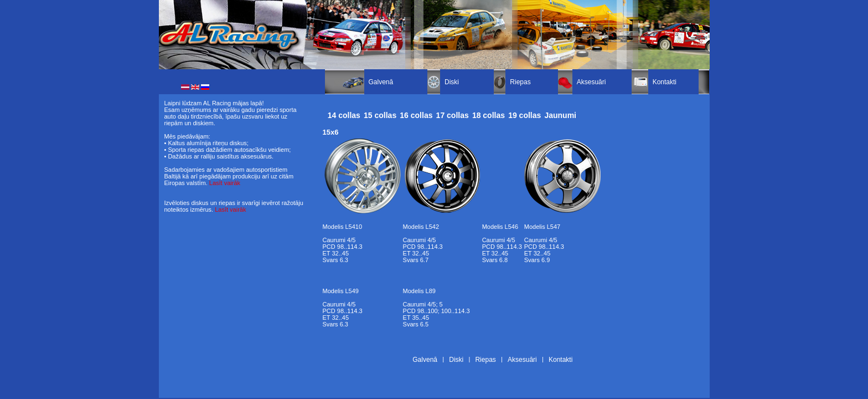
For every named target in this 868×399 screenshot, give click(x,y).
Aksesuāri (591, 82)
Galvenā (381, 82)
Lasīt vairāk (225, 183)
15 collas (380, 115)
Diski (452, 82)
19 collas (525, 115)
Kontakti (665, 82)
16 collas (416, 115)
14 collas (344, 115)
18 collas (489, 115)
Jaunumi (560, 115)
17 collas (453, 115)
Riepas (520, 82)
